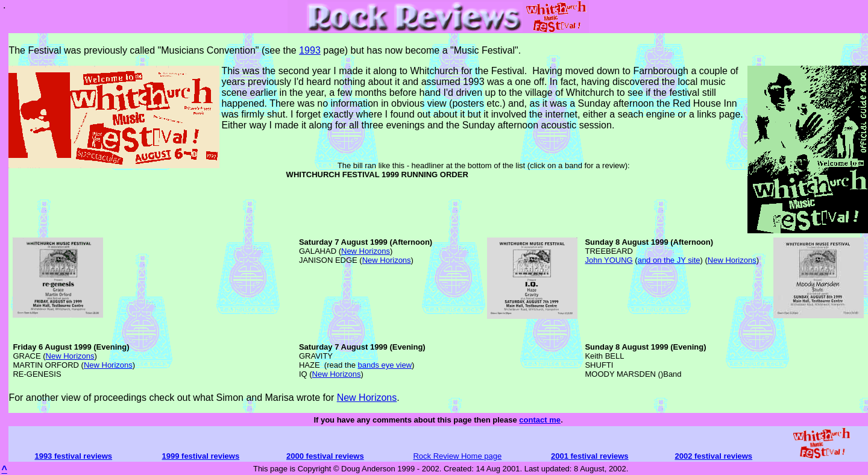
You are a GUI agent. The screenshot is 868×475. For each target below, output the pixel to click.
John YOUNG (609, 260)
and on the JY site (669, 260)
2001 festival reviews (590, 456)
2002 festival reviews (713, 456)
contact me (540, 420)
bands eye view (385, 365)
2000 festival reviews (325, 456)
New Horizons (366, 251)
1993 (310, 50)
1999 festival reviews (201, 456)
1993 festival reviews (73, 456)
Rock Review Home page (457, 456)
